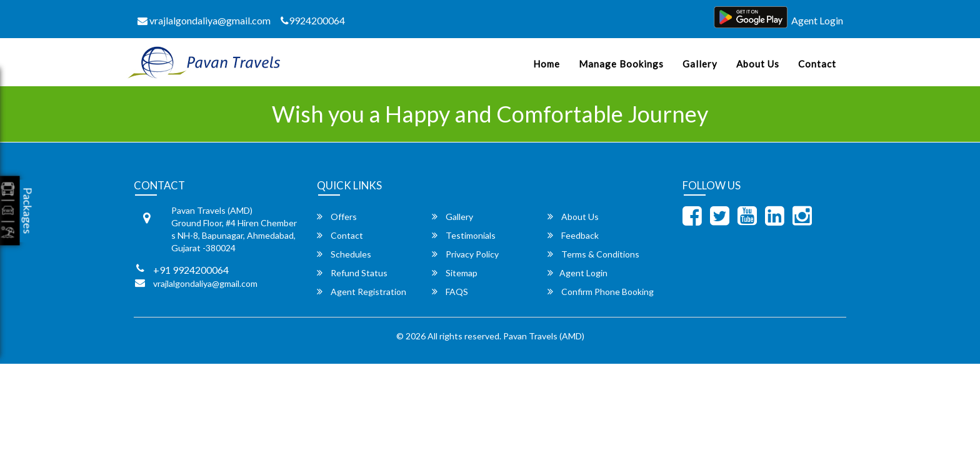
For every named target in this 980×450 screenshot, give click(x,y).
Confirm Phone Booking (601, 292)
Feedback (573, 235)
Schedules (344, 254)
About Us (758, 64)
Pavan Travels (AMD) (544, 336)
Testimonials (464, 235)
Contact (817, 64)
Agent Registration (362, 292)
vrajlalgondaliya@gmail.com (204, 20)
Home (547, 64)
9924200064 (313, 20)
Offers (337, 217)
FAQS (450, 292)
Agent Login (817, 20)
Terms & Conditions (593, 254)
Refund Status (352, 273)
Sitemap (455, 273)
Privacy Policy (465, 254)
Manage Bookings (621, 64)
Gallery (700, 64)
